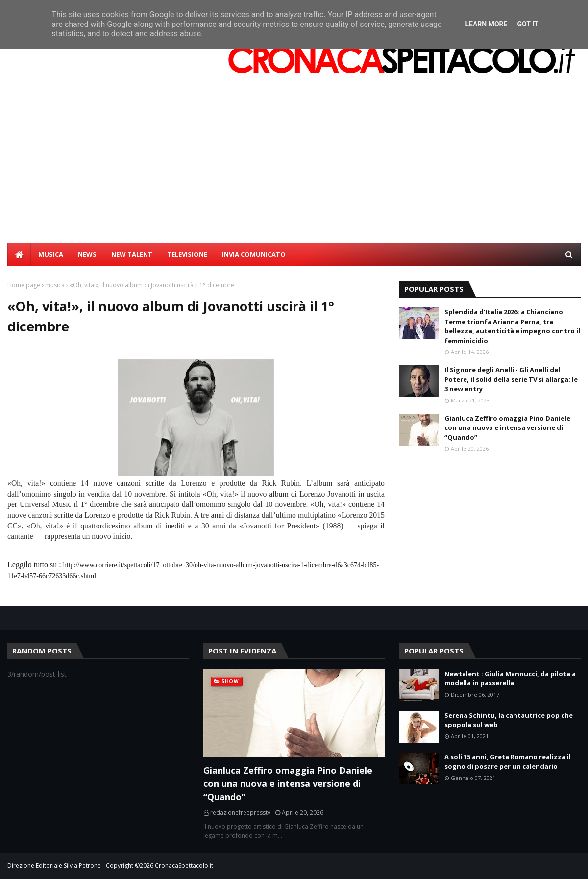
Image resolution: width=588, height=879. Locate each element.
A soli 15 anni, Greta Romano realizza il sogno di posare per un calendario (508, 762)
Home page (24, 285)
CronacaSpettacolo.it (184, 866)
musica (55, 285)
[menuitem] (19, 254)
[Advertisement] (294, 169)
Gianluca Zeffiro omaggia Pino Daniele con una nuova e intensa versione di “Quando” (507, 428)
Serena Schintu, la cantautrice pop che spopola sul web (509, 720)
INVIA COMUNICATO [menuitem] (254, 254)
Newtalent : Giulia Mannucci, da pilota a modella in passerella (510, 678)
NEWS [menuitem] (87, 254)
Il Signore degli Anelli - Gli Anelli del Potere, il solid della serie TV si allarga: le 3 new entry (511, 379)
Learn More (486, 24)
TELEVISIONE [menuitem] (187, 254)
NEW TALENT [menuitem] (132, 254)
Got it (527, 24)
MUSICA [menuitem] (51, 254)
